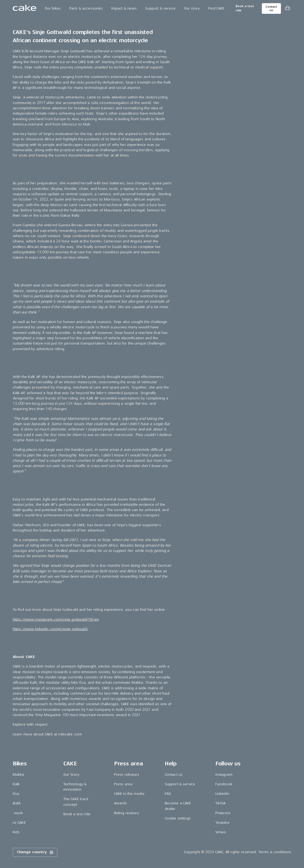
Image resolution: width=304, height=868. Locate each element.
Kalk (16, 784)
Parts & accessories (86, 8)
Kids (16, 832)
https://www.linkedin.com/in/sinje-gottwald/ (50, 629)
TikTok (221, 803)
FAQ (168, 794)
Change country (36, 852)
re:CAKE (19, 823)
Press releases (127, 775)
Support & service (160, 8)
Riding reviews (127, 813)
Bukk (17, 803)
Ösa (16, 794)
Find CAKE (216, 8)
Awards (121, 803)
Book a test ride (245, 8)
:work (18, 813)
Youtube (222, 823)
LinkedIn (222, 794)
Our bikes (53, 8)
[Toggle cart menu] (288, 8)
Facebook (224, 784)
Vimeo (221, 832)
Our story (192, 8)
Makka (18, 775)
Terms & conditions (275, 852)
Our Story (71, 775)
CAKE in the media (129, 794)
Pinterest (223, 813)
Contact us (271, 8)
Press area (123, 784)
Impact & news (124, 8)
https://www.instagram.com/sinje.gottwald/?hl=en (56, 619)
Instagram (224, 775)
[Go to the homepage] (25, 8)
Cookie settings (178, 818)
